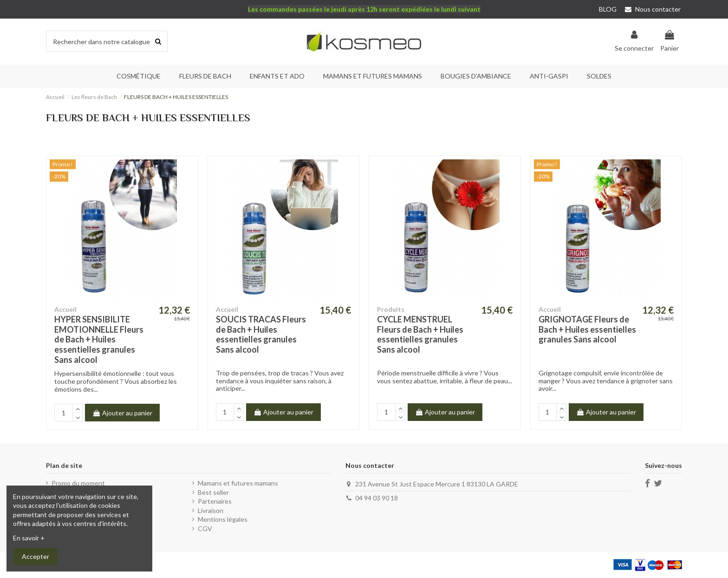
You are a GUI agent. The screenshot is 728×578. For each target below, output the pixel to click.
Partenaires (215, 501)
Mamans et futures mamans (238, 483)
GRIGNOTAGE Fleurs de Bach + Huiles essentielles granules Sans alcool (587, 329)
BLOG (608, 9)
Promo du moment (78, 483)
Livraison (211, 510)
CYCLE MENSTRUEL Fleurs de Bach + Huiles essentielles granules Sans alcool (420, 334)
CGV (205, 529)
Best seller (213, 492)
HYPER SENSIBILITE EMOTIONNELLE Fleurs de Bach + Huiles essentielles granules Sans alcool (99, 339)
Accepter (36, 556)
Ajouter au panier (122, 413)
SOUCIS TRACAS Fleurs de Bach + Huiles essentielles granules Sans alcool (261, 334)
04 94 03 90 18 (377, 498)
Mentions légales (223, 519)
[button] (205, 76)
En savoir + (29, 538)
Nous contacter (653, 9)
